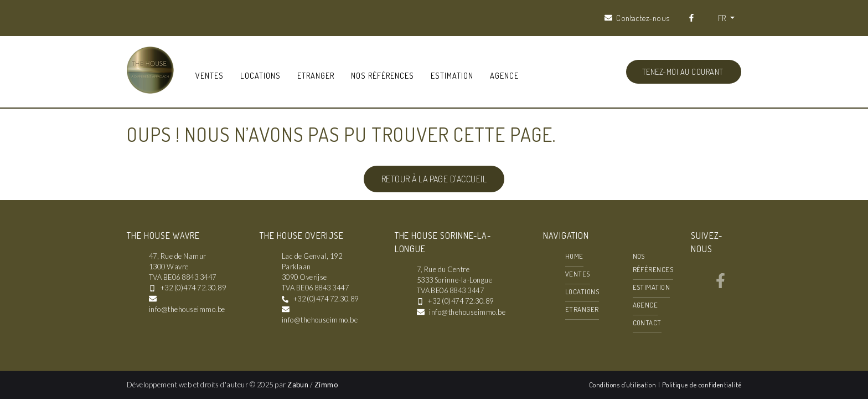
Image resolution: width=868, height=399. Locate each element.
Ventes (210, 75)
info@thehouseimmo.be (187, 309)
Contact (647, 323)
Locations (260, 75)
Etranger (316, 75)
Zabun (298, 385)
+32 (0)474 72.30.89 (193, 288)
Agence (504, 75)
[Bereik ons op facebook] (720, 285)
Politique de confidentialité (702, 385)
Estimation (452, 75)
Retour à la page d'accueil (434, 179)
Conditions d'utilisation (624, 385)
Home (574, 256)
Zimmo (326, 385)
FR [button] (723, 18)
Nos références (382, 75)
